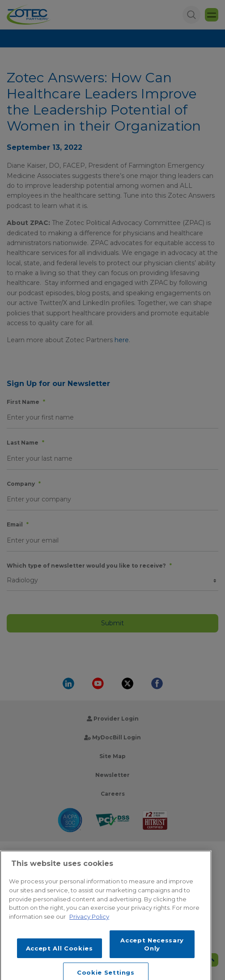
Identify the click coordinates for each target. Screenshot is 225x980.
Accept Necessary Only (152, 956)
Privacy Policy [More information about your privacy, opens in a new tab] (89, 929)
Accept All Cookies (59, 961)
